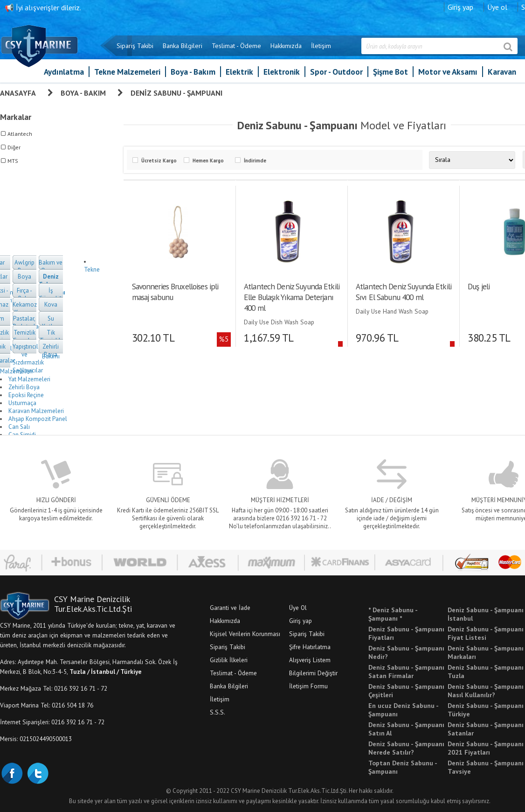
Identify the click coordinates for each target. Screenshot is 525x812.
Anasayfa (18, 93)
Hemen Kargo (208, 161)
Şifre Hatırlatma (310, 647)
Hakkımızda (286, 46)
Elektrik (239, 72)
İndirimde (255, 161)
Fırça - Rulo (24, 294)
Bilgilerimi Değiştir (313, 673)
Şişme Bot (390, 72)
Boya (24, 276)
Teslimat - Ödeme (236, 46)
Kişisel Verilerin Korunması (245, 634)
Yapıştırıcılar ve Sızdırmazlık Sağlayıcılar (28, 358)
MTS (13, 161)
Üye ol (497, 7)
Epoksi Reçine (26, 395)
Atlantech (20, 134)
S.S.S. (218, 712)
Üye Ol (298, 608)
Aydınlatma (64, 72)
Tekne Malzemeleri (127, 72)
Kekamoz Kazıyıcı (25, 308)
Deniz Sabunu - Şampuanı (176, 93)
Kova (51, 304)
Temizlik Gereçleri (24, 336)
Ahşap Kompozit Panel (38, 419)
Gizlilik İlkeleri (229, 660)
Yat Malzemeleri (29, 379)
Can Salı (19, 427)
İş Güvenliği (51, 294)
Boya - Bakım (193, 72)
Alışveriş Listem (310, 660)
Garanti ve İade (230, 608)
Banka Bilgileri (183, 46)
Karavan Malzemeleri (36, 411)
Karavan (502, 72)
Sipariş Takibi (135, 46)
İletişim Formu (308, 686)
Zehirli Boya (51, 350)
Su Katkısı (51, 322)
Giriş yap (460, 7)
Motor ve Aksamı (448, 72)
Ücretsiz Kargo (159, 161)
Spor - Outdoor (336, 72)
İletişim (321, 46)
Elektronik (282, 72)
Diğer (14, 147)
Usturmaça (22, 403)
